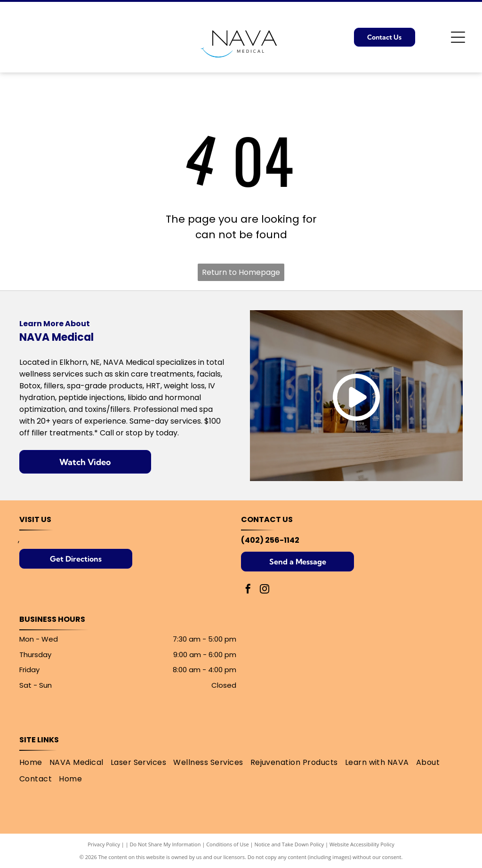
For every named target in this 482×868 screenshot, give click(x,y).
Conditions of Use (228, 844)
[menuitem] (34, 763)
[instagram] (265, 590)
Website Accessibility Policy (362, 844)
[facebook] (248, 590)
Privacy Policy (104, 844)
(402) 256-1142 (270, 540)
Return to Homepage (241, 272)
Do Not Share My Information (165, 844)
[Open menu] (458, 37)
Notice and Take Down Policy (289, 844)
